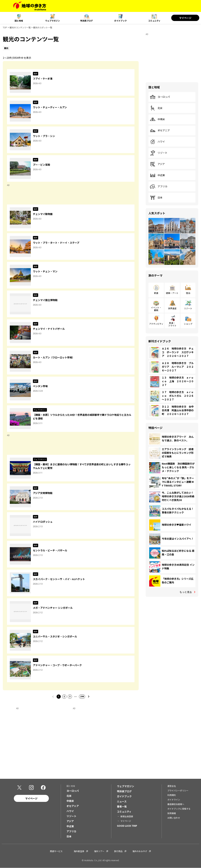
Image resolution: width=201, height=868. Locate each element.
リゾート (159, 153)
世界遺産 (172, 308)
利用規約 (172, 795)
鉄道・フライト (172, 324)
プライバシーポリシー (178, 790)
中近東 (157, 175)
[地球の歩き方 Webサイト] (30, 6)
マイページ (185, 18)
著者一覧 (122, 806)
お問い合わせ (174, 818)
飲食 (156, 293)
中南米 (157, 119)
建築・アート (172, 293)
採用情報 (172, 813)
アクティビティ (156, 324)
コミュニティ (154, 21)
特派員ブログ (86, 21)
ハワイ (157, 142)
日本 (156, 198)
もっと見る (186, 592)
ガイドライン (174, 800)
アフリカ (159, 186)
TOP (5, 27)
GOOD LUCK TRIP (127, 826)
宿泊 (188, 293)
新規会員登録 (127, 816)
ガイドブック (120, 21)
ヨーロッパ (160, 97)
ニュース (122, 801)
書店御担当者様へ (176, 804)
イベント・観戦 (156, 309)
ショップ (188, 324)
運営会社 (172, 786)
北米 (156, 108)
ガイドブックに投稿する (179, 809)
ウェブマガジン (53, 21)
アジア (157, 164)
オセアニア (160, 130)
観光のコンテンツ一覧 (20, 27)
